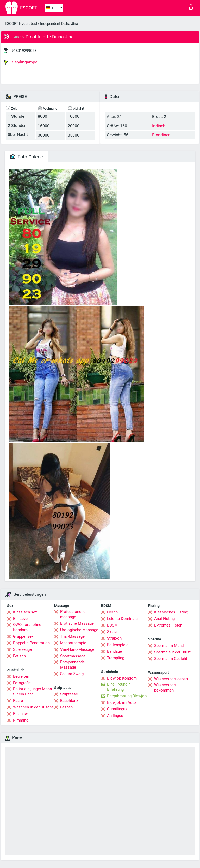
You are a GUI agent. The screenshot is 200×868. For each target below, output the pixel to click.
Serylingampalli (22, 62)
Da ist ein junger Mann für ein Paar (32, 692)
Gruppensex (23, 636)
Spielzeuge (22, 649)
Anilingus (115, 716)
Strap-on (114, 638)
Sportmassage (73, 656)
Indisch (159, 126)
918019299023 (24, 51)
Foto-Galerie (27, 157)
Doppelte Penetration (31, 643)
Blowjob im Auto (121, 702)
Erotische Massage (77, 623)
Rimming (21, 720)
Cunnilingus (117, 709)
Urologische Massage (79, 630)
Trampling (116, 658)
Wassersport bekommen (165, 688)
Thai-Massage (72, 636)
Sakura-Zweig (72, 674)
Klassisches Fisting (171, 612)
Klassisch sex (25, 612)
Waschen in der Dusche (33, 707)
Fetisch (19, 656)
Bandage (114, 651)
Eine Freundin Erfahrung (119, 687)
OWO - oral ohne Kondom (27, 627)
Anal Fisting (164, 619)
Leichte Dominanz (123, 619)
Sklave (113, 632)
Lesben (66, 707)
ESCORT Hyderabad (21, 23)
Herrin (112, 612)
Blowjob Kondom (122, 678)
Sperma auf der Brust (172, 652)
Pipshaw (20, 714)
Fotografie (22, 683)
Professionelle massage (73, 614)
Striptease (69, 694)
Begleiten (21, 676)
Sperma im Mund (169, 646)
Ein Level (21, 619)
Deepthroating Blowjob (127, 696)
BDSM (112, 625)
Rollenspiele (118, 645)
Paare (18, 701)
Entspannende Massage (72, 665)
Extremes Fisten (168, 625)
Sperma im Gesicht (171, 659)
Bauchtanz (69, 701)
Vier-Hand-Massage (77, 649)
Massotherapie (73, 643)
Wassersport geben (171, 679)
